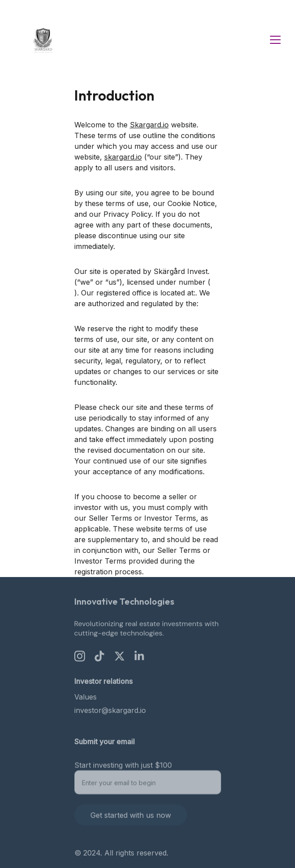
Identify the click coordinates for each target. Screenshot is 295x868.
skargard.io (123, 157)
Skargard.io (149, 125)
